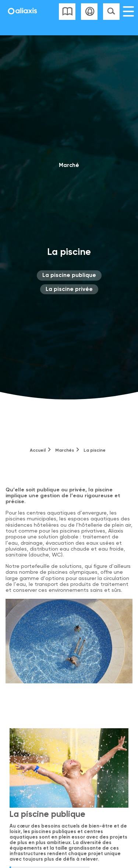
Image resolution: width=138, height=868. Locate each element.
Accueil (38, 450)
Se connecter (89, 12)
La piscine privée (69, 289)
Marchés (65, 450)
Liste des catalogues (67, 12)
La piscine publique (69, 275)
